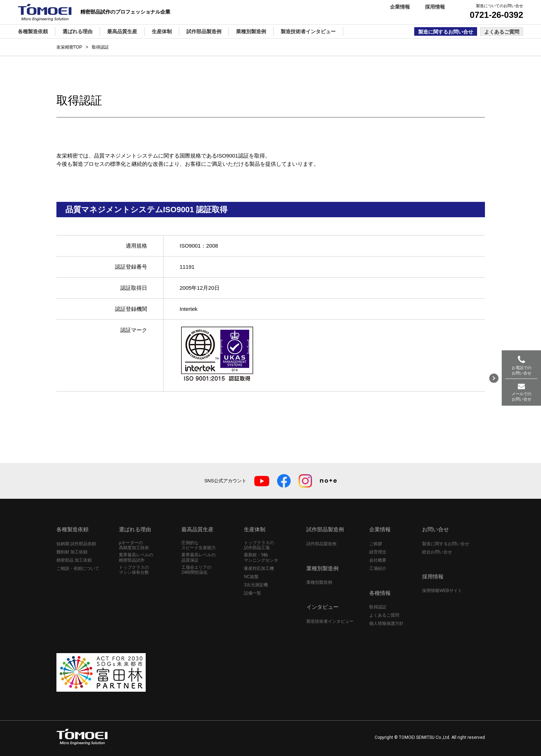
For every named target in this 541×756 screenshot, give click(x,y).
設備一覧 (252, 593)
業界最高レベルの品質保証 (199, 557)
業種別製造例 (319, 582)
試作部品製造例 (321, 544)
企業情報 (400, 7)
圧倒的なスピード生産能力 (199, 545)
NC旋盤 (251, 577)
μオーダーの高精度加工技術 (134, 545)
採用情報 (435, 7)
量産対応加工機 (259, 568)
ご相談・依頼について (78, 568)
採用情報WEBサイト (442, 591)
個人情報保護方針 (386, 623)
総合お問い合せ (437, 552)
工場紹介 (378, 568)
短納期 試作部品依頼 (76, 544)
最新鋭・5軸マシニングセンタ (261, 557)
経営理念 (378, 552)
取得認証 (378, 607)
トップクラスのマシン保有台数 (134, 570)
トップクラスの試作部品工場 (259, 545)
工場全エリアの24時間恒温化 (196, 570)
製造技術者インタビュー (330, 621)
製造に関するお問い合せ (446, 32)
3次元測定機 (256, 585)
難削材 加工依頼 (72, 552)
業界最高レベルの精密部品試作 (136, 557)
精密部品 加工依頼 (74, 560)
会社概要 (378, 560)
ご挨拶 (376, 544)
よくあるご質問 (502, 32)
